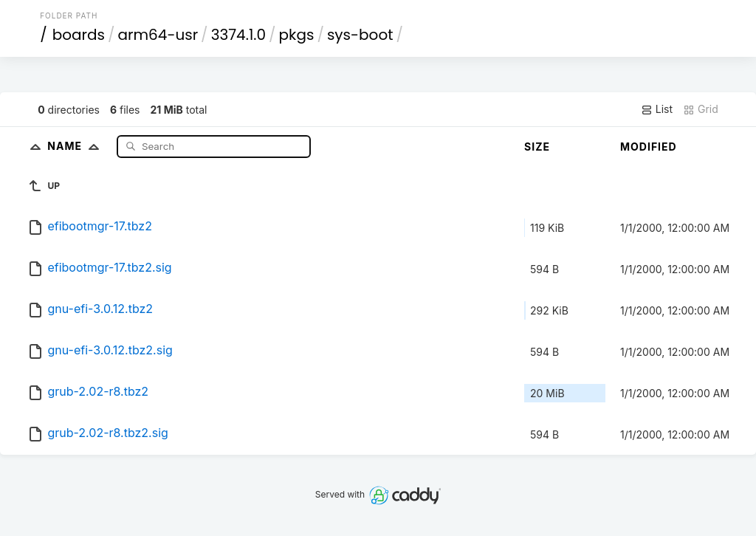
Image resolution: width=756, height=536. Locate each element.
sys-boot (360, 35)
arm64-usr (158, 35)
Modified (649, 147)
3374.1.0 (238, 35)
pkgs (297, 35)
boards (79, 35)
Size (537, 147)
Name (76, 146)
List (657, 109)
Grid (701, 109)
